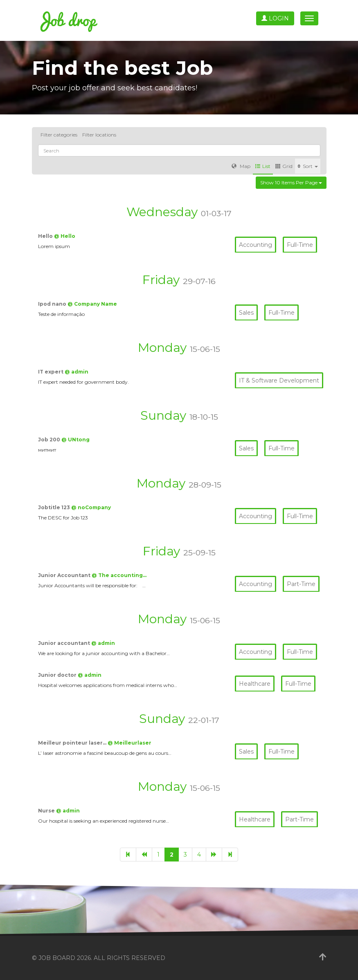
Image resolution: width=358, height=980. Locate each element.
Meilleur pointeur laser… (73, 743)
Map (241, 166)
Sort (308, 166)
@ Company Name (92, 304)
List (263, 166)
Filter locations (99, 135)
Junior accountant (65, 643)
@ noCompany (91, 507)
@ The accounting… (119, 575)
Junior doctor (58, 675)
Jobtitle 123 (55, 507)
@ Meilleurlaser (129, 743)
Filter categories (59, 135)
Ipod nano (53, 304)
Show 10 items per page (291, 182)
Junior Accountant (65, 575)
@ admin (77, 372)
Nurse (47, 811)
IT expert (51, 372)
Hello (46, 236)
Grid (284, 166)
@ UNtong (75, 440)
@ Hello (65, 236)
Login (275, 18)
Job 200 (50, 440)
